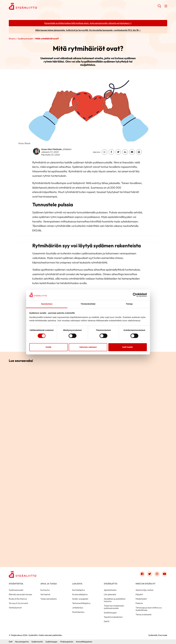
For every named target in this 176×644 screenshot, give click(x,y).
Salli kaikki (128, 347)
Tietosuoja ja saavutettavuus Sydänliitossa (149, 609)
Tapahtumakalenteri (113, 617)
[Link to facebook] (142, 574)
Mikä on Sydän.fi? (145, 584)
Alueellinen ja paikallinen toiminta (115, 600)
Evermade (163, 635)
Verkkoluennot (15, 608)
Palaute (139, 603)
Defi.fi (107, 621)
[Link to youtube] (164, 574)
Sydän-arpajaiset (80, 599)
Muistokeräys (78, 612)
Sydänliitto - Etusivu (31, 6)
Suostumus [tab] (47, 304)
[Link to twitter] (150, 574)
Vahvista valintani (88, 347)
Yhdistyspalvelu (67, 642)
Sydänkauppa (110, 613)
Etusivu (12, 39)
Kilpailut (139, 594)
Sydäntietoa (16, 584)
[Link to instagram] (157, 574)
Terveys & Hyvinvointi (18, 603)
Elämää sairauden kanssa (20, 594)
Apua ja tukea (49, 584)
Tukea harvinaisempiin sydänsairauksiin (114, 607)
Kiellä (48, 347)
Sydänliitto (111, 584)
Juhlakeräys (78, 608)
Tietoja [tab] (129, 304)
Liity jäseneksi (110, 594)
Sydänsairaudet (26, 39)
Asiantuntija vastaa (144, 590)
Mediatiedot (141, 599)
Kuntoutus (45, 590)
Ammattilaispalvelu (84, 642)
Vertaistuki (45, 594)
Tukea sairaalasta (49, 599)
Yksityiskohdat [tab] (88, 304)
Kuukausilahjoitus (80, 594)
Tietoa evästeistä (143, 614)
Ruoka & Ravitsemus (18, 599)
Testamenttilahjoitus (81, 603)
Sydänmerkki (37, 642)
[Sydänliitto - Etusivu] (23, 575)
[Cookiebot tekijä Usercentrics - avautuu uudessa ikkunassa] (135, 295)
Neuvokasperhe (22, 642)
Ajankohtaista (110, 590)
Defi (11, 642)
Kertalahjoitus (79, 590)
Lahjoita (77, 584)
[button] (159, 7)
